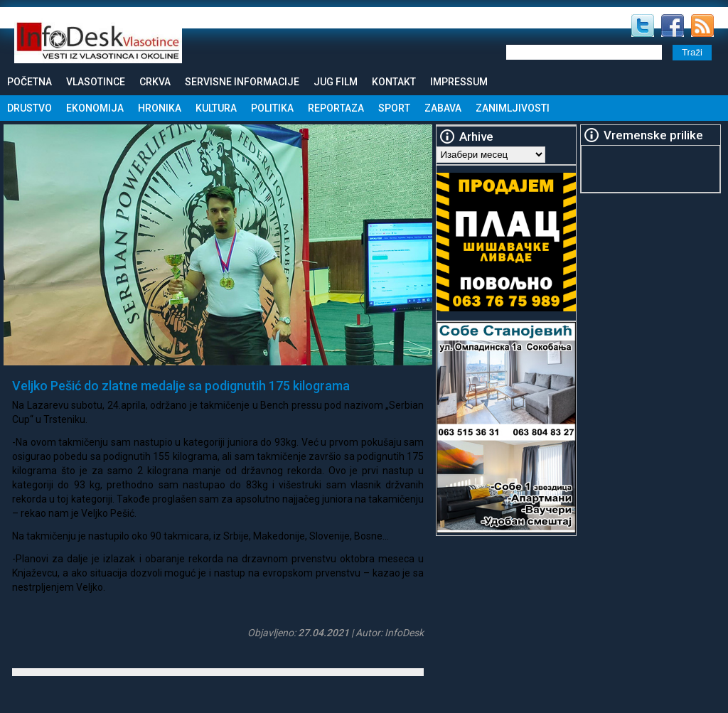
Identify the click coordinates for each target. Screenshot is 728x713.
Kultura (216, 108)
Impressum (459, 82)
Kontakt (394, 82)
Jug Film (336, 82)
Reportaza (336, 108)
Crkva (155, 82)
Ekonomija (95, 108)
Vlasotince (96, 82)
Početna (30, 82)
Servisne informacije (242, 82)
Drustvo (30, 108)
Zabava (443, 108)
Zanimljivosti (513, 108)
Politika (272, 108)
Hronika (160, 108)
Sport (394, 108)
